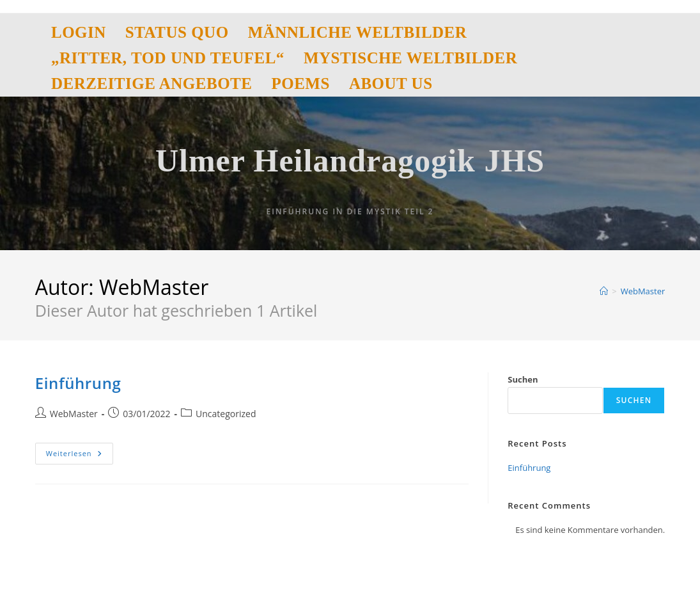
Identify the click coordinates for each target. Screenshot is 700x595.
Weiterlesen (80, 453)
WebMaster (643, 291)
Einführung (78, 383)
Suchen (523, 379)
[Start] (604, 291)
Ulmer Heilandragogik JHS (350, 161)
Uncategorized (226, 414)
